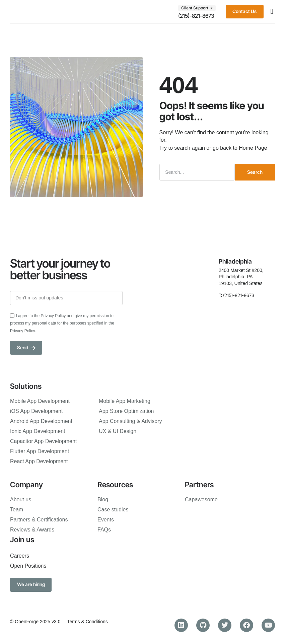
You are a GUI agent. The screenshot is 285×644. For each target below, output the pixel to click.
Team (17, 510)
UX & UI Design (118, 431)
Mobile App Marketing (125, 401)
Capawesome (201, 499)
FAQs (104, 530)
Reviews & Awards (32, 530)
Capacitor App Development (43, 441)
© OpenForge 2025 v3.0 (35, 622)
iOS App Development (36, 411)
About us (21, 499)
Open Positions (28, 566)
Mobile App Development (40, 401)
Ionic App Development (38, 431)
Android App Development (41, 421)
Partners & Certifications (39, 520)
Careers (20, 556)
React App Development (39, 461)
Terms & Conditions (87, 622)
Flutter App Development (40, 451)
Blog (103, 499)
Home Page (253, 148)
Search (255, 172)
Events (106, 520)
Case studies (113, 510)
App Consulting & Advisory (130, 421)
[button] (272, 12)
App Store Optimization (126, 411)
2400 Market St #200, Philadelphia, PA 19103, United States (241, 276)
